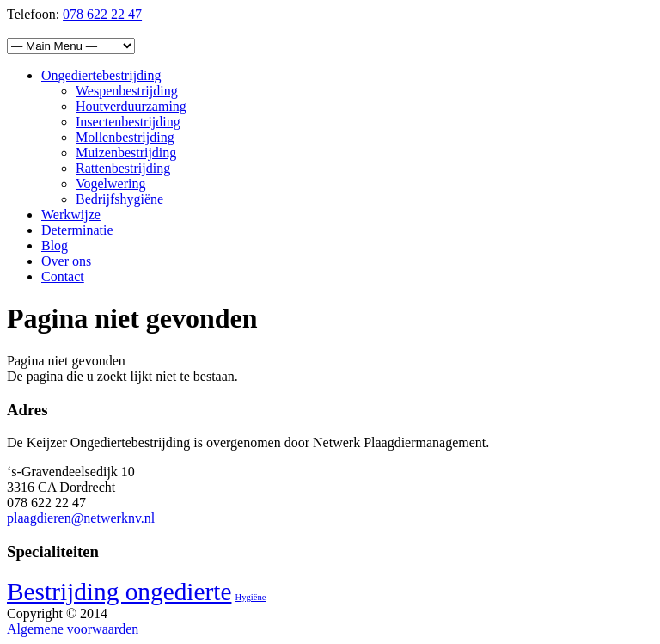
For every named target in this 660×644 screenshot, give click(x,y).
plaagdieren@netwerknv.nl (81, 518)
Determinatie (77, 230)
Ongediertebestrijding (101, 75)
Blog (55, 245)
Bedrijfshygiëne (119, 199)
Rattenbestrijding (123, 168)
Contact (63, 276)
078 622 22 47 (102, 14)
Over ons (66, 261)
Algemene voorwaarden (73, 629)
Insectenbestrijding (128, 122)
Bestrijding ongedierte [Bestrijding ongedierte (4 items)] (119, 592)
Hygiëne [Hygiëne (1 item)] (250, 597)
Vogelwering (110, 184)
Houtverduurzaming (131, 106)
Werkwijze (71, 215)
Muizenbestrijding (126, 153)
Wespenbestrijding (127, 91)
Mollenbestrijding (125, 137)
